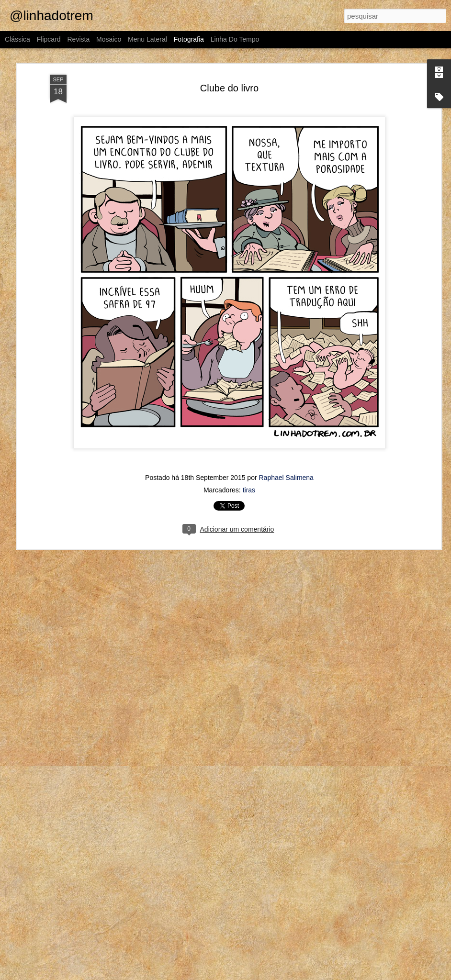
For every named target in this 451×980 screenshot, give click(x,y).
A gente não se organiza (296, 816)
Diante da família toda (181, 820)
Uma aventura (295, 946)
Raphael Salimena (286, 393)
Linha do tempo (235, 39)
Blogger (302, 975)
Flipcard (49, 39)
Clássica (17, 39)
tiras (249, 406)
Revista (78, 39)
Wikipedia (177, 951)
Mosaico (109, 39)
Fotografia (189, 39)
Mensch (65, 951)
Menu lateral (147, 39)
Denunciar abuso (334, 975)
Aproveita (61, 816)
